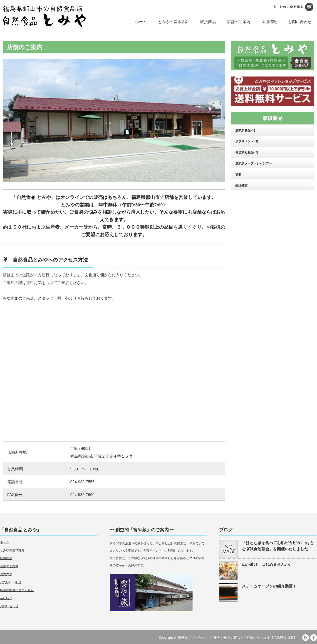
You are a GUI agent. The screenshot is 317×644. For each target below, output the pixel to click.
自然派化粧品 (247, 152)
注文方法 (6, 574)
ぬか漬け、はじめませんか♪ (266, 564)
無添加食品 (245, 130)
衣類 (238, 174)
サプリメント (247, 141)
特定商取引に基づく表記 (17, 590)
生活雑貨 (241, 185)
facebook (314, 638)
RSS (306, 638)
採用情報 (269, 22)
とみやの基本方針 (174, 22)
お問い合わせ (300, 22)
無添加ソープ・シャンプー (254, 163)
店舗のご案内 (239, 22)
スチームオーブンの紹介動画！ (269, 586)
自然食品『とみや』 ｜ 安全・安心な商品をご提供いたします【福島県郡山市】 (237, 638)
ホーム (141, 22)
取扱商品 (208, 22)
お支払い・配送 (11, 582)
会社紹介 (6, 598)
